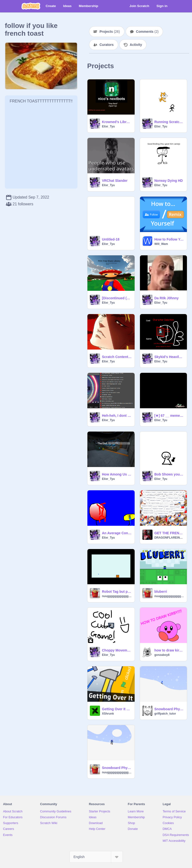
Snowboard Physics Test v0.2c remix (117, 768)
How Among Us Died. (117, 474)
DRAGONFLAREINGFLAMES (169, 538)
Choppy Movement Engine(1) (117, 650)
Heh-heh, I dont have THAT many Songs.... (117, 416)
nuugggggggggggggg (117, 596)
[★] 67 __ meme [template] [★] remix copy (169, 416)
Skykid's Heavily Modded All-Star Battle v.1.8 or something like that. (169, 357)
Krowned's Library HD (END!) (117, 122)
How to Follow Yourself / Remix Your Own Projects (169, 239)
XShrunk (108, 714)
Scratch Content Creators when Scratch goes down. (117, 357)
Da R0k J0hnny (167, 298)
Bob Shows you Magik (169, 474)
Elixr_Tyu (108, 126)
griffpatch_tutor (165, 714)
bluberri (161, 592)
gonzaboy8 (162, 655)
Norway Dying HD (169, 181)
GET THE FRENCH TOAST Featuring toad (169, 533)
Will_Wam (161, 244)
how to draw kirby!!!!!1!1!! (169, 650)
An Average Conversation (117, 533)
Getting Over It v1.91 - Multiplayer (117, 709)
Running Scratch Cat (169, 122)
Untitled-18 (111, 239)
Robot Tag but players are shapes (117, 592)
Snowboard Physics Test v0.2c (169, 709)
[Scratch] (31, 6)
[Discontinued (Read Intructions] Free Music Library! (117, 298)
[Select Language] (96, 857)
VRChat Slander (115, 181)
